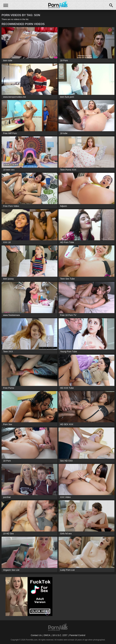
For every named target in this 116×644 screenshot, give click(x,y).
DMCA (47, 635)
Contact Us (36, 635)
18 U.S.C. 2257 (60, 635)
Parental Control (77, 635)
